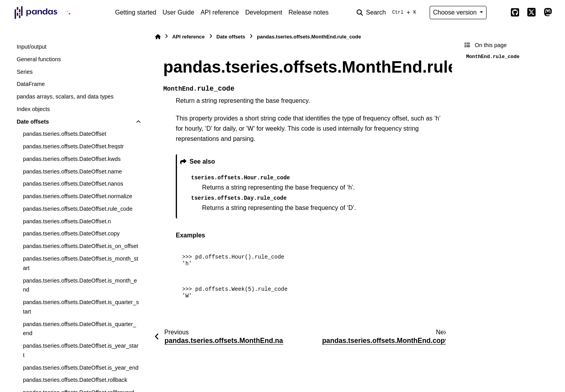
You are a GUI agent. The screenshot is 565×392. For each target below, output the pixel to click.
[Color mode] (498, 13)
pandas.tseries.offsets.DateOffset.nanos (73, 184)
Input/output (31, 47)
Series (25, 72)
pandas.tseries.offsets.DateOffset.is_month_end (80, 285)
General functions (39, 59)
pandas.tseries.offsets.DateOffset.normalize (77, 196)
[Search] (388, 13)
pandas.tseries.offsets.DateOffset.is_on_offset (80, 246)
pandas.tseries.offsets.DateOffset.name (72, 171)
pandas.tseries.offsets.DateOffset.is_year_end (81, 368)
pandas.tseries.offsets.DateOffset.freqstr (73, 146)
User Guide (178, 12)
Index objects (33, 109)
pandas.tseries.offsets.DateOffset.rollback (75, 380)
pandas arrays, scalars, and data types (65, 97)
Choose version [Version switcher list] (456, 12)
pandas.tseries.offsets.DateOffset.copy (71, 233)
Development (264, 12)
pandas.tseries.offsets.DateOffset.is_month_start (80, 263)
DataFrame (31, 84)
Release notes (308, 12)
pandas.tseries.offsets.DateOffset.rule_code (77, 209)
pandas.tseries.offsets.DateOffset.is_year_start (81, 350)
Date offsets (33, 122)
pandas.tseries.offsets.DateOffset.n (67, 221)
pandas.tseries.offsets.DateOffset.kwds (72, 159)
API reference (220, 12)
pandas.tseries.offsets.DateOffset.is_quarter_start (81, 307)
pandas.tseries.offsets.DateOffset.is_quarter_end (79, 329)
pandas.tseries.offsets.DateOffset (64, 134)
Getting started (136, 12)
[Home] (158, 37)
